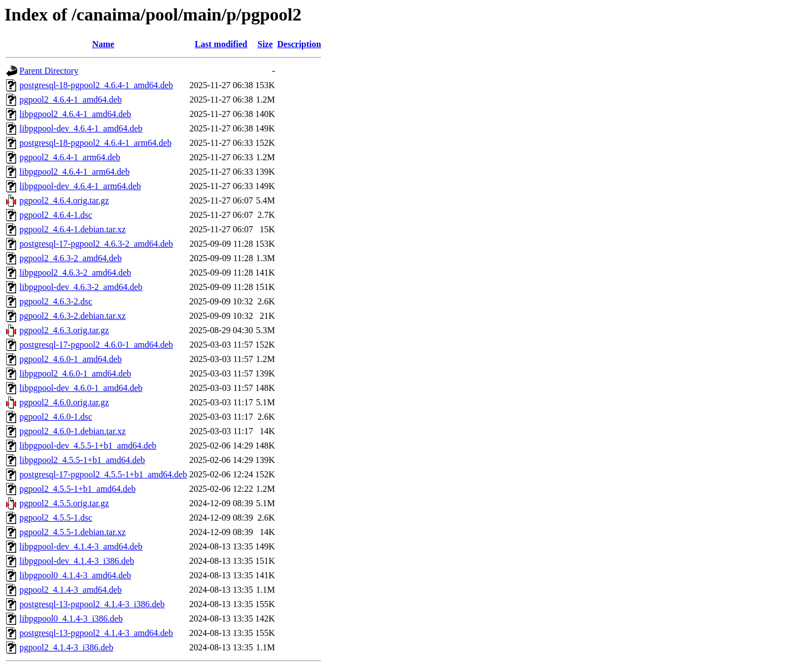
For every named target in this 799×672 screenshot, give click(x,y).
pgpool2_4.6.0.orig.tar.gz (64, 402)
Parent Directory (49, 71)
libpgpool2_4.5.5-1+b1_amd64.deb (82, 460)
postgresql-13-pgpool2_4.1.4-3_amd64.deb (96, 633)
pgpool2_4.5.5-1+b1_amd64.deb (77, 489)
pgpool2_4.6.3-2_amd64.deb (70, 258)
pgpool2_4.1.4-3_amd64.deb (70, 590)
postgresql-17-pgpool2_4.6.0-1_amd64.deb (96, 345)
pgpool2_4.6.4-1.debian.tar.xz (73, 229)
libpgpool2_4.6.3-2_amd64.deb (75, 273)
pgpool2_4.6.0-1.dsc (56, 417)
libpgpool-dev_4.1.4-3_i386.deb (77, 561)
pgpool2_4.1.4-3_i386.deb (66, 647)
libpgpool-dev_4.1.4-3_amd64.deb (81, 546)
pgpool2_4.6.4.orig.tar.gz (64, 200)
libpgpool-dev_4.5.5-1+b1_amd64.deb (88, 446)
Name (103, 44)
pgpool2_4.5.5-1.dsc (56, 518)
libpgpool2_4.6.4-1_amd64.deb (75, 114)
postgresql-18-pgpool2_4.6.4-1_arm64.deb (95, 143)
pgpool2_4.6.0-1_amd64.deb (70, 359)
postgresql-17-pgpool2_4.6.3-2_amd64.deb (96, 244)
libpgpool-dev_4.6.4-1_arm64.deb (80, 186)
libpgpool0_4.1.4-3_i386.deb (71, 618)
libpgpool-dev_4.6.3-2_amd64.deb (81, 287)
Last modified (221, 44)
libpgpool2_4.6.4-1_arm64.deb (75, 172)
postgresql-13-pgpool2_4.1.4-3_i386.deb (92, 604)
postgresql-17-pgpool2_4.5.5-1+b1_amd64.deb (103, 474)
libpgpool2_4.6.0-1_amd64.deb (75, 373)
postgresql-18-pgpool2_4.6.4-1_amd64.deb (96, 85)
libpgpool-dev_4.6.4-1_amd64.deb (81, 128)
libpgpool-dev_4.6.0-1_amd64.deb (81, 388)
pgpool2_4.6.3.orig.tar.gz (64, 330)
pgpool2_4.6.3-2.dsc (56, 301)
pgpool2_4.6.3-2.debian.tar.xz (73, 316)
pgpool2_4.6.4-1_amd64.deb (70, 100)
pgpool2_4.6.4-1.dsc (56, 215)
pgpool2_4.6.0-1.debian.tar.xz (73, 431)
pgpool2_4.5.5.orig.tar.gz (64, 503)
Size (265, 44)
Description (299, 44)
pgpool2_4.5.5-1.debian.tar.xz (73, 532)
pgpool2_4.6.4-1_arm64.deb (70, 157)
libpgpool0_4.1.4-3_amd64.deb (75, 575)
